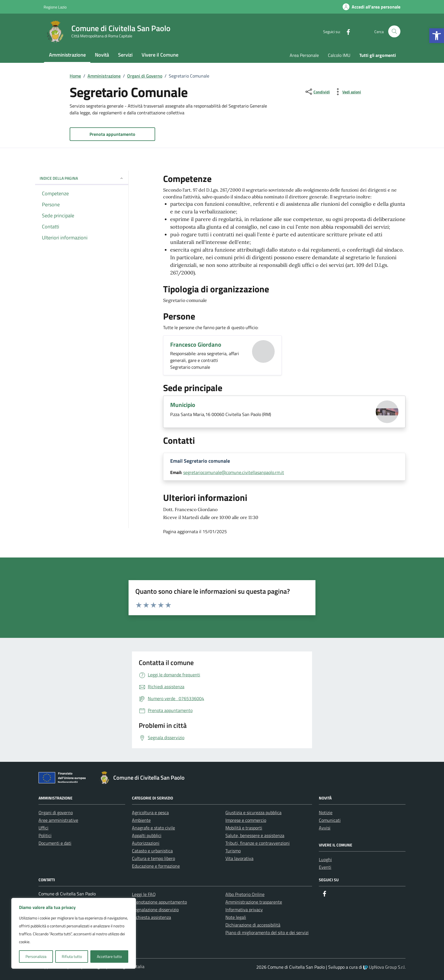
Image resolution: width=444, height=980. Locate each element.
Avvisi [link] (325, 828)
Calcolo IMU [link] (339, 55)
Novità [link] (102, 55)
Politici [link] (45, 835)
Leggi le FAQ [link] (144, 894)
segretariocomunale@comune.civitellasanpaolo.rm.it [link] (234, 472)
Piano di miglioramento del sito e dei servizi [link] (267, 932)
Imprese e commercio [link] (246, 820)
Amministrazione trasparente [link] (254, 902)
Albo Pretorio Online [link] (245, 894)
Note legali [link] (236, 917)
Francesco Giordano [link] (196, 344)
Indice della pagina (82, 178)
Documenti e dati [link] (55, 843)
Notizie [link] (326, 812)
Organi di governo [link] (56, 812)
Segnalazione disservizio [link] (155, 910)
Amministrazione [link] (67, 55)
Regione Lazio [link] (55, 7)
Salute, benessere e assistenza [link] (255, 835)
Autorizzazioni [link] (146, 843)
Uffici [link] (43, 828)
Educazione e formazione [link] (156, 866)
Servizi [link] (125, 55)
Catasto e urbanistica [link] (152, 851)
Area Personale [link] (304, 55)
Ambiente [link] (141, 820)
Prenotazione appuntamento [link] (159, 902)
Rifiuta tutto (72, 956)
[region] (74, 933)
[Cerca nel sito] (394, 32)
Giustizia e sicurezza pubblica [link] (253, 812)
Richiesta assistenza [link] (151, 917)
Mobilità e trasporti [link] (244, 828)
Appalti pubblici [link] (147, 835)
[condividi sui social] (317, 92)
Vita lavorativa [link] (239, 858)
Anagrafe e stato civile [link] (153, 828)
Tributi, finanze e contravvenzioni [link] (258, 843)
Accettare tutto (109, 956)
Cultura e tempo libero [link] (153, 858)
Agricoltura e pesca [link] (150, 812)
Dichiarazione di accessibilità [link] (253, 925)
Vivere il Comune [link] (160, 55)
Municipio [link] (183, 405)
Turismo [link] (233, 851)
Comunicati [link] (330, 820)
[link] (437, 36)
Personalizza (36, 956)
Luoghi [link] (325, 859)
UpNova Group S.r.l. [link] (384, 967)
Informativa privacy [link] (244, 910)
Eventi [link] (325, 867)
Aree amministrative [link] (58, 820)
